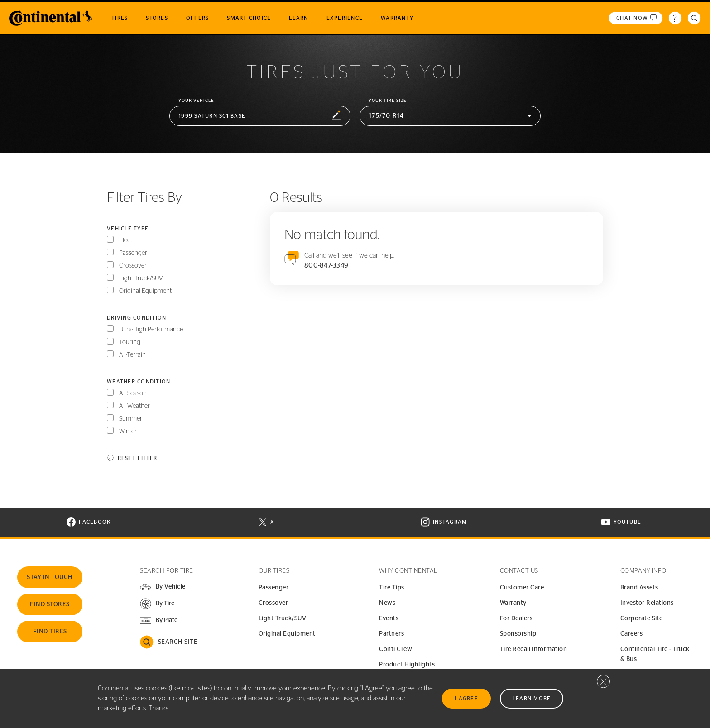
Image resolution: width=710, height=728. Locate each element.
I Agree (466, 699)
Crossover (133, 266)
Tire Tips (392, 588)
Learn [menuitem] (298, 18)
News (387, 603)
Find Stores (50, 604)
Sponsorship (518, 634)
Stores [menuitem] (157, 18)
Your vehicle (196, 101)
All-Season (133, 393)
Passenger (133, 253)
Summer (131, 419)
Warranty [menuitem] (397, 18)
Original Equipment (145, 291)
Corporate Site (642, 618)
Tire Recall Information (534, 649)
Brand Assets (639, 588)
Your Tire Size (388, 101)
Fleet (126, 240)
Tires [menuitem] (120, 18)
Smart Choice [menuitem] (249, 18)
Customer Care (522, 588)
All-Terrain (132, 355)
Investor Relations (647, 603)
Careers (632, 634)
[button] (260, 116)
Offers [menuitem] (198, 18)
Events (389, 618)
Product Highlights (407, 665)
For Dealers (516, 618)
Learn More (532, 699)
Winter (128, 431)
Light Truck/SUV (141, 278)
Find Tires (50, 632)
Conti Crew (396, 649)
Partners (391, 634)
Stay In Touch (50, 577)
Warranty (513, 603)
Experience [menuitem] (345, 18)
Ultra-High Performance (151, 330)
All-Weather (134, 406)
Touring (130, 342)
